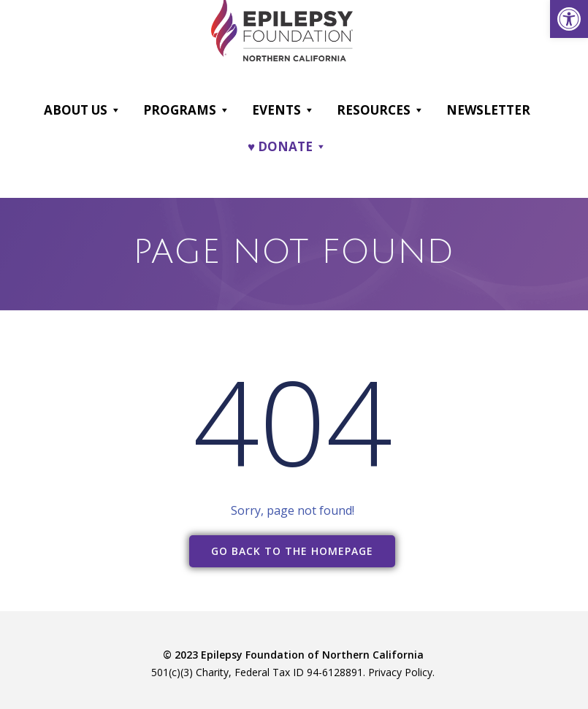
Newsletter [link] (488, 110)
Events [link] (283, 110)
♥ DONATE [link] (287, 147)
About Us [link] (83, 110)
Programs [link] (187, 110)
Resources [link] (381, 110)
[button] (115, 110)
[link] (569, 19)
